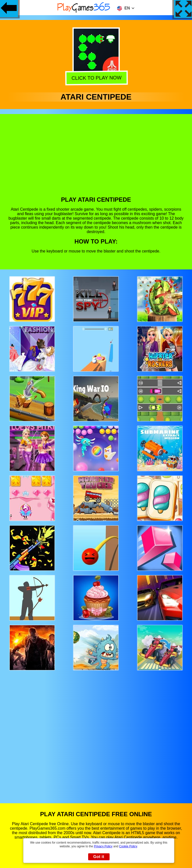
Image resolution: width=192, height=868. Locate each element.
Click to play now (96, 78)
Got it (99, 857)
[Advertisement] (96, 159)
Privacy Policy (103, 846)
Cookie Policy (128, 846)
